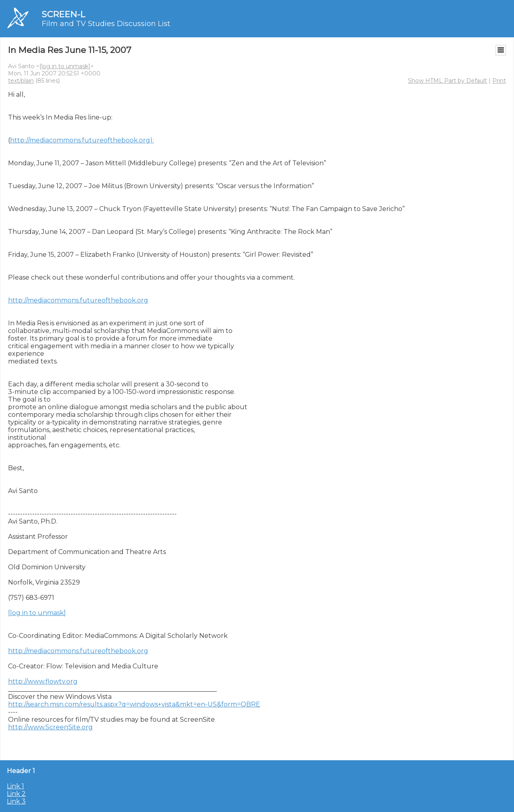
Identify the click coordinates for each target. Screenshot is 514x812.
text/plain (21, 81)
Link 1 (15, 786)
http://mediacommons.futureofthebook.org (78, 300)
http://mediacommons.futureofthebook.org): (82, 140)
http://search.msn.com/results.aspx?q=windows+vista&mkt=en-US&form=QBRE (134, 704)
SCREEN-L (63, 14)
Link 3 (16, 801)
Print (499, 81)
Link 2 (16, 794)
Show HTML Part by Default (448, 81)
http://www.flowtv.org (43, 681)
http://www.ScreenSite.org (50, 727)
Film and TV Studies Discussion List (106, 24)
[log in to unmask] (65, 66)
